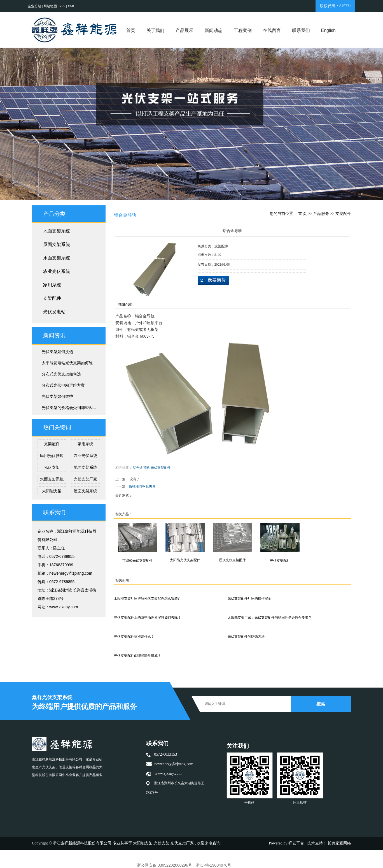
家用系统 (52, 285)
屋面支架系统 (57, 244)
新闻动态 (214, 30)
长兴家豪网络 (339, 843)
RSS (62, 6)
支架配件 (52, 298)
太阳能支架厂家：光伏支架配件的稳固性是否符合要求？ (270, 618)
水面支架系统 (57, 258)
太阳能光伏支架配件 (185, 560)
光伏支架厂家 (85, 479)
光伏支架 (52, 467)
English (328, 30)
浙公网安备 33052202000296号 (164, 865)
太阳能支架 (52, 491)
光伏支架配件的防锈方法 (246, 637)
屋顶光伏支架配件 (232, 560)
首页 (131, 30)
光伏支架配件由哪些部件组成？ (137, 656)
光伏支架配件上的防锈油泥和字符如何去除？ (148, 618)
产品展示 (185, 30)
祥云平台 (296, 843)
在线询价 (213, 280)
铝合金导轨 (141, 468)
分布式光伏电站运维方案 (63, 385)
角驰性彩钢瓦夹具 (142, 486)
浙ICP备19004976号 (214, 865)
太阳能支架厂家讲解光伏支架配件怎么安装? (147, 598)
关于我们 (155, 30)
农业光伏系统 (57, 271)
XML (72, 6)
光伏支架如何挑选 (57, 352)
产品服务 (321, 214)
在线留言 (272, 30)
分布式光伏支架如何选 (61, 374)
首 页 (303, 214)
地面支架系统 (57, 231)
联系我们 (301, 30)
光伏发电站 (54, 312)
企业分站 (34, 6)
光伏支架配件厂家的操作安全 (249, 598)
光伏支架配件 (161, 468)
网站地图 (51, 6)
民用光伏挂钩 (52, 456)
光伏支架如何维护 (57, 396)
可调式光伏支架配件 (137, 561)
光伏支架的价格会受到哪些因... (69, 408)
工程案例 (243, 30)
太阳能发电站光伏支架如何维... (69, 363)
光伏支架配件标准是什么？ (134, 637)
